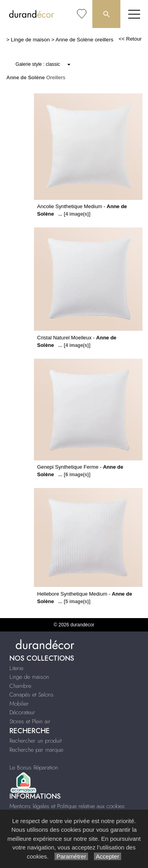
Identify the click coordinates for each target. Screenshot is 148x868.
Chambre (20, 686)
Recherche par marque (36, 750)
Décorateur (22, 712)
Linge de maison (31, 40)
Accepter (108, 856)
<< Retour (130, 39)
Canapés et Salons (32, 695)
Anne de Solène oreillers (84, 40)
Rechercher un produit (36, 741)
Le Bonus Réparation (34, 767)
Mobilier (19, 704)
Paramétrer (71, 856)
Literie (16, 668)
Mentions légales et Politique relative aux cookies (67, 806)
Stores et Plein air (30, 721)
